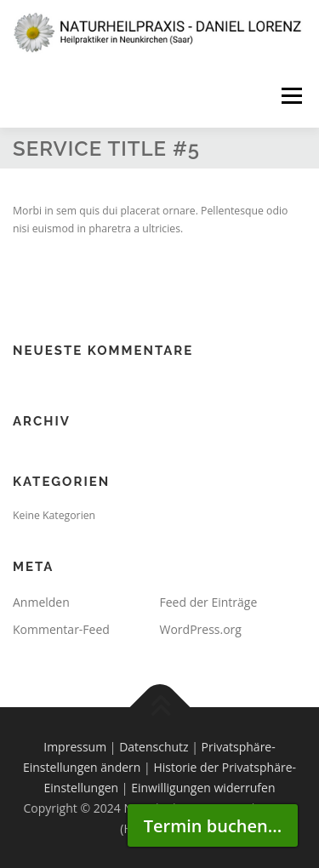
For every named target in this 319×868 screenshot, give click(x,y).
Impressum (75, 747)
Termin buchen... (213, 826)
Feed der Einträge (209, 602)
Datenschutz (154, 747)
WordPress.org (201, 629)
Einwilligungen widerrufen (203, 788)
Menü (291, 96)
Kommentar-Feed (61, 629)
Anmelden (41, 602)
